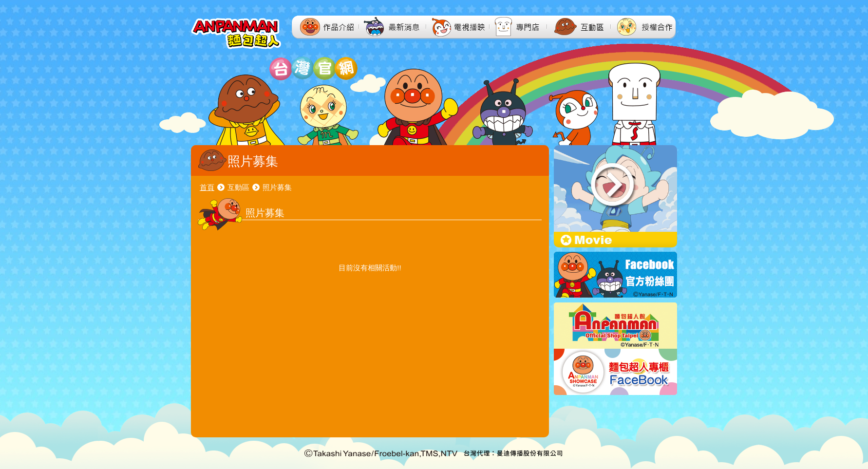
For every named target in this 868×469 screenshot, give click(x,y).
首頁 (207, 187)
